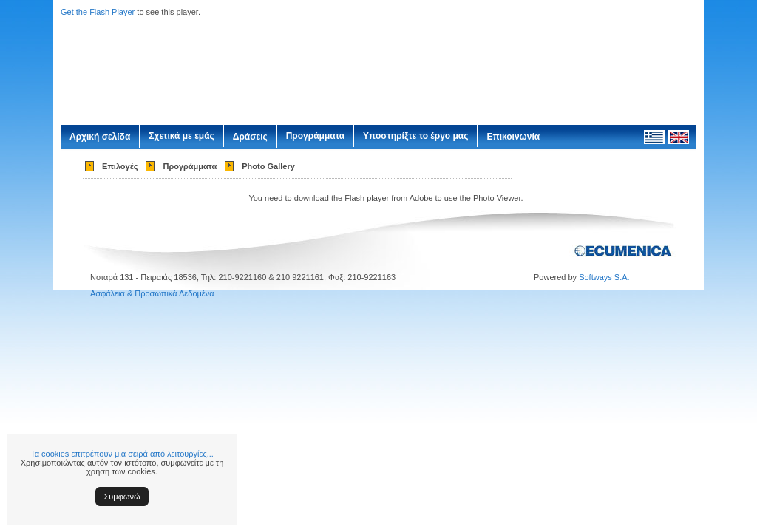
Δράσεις (250, 137)
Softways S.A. (604, 277)
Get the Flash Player (98, 12)
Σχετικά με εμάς (181, 136)
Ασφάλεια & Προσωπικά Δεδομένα (152, 293)
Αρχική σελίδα (100, 137)
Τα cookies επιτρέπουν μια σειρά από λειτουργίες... (122, 454)
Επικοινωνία (513, 137)
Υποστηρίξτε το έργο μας (415, 136)
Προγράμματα (315, 136)
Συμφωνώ (122, 497)
